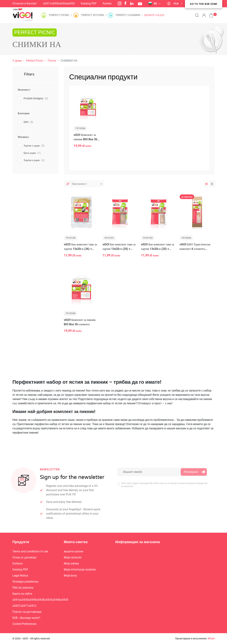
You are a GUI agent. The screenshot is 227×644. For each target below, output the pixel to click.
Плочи (52, 61)
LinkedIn (132, 3)
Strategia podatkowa (25, 582)
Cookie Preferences (24, 624)
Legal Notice (20, 576)
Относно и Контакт (25, 3)
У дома (17, 61)
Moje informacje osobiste (80, 570)
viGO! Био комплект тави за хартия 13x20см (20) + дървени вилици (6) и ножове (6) (119, 251)
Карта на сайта (22, 594)
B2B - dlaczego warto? (26, 618)
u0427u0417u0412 (24, 606)
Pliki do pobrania (23, 588)
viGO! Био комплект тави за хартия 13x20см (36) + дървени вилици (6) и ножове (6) (80, 251)
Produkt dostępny (36, 98)
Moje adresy (71, 563)
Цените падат (154, 15)
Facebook (125, 3)
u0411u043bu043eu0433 (59, 3)
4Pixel (211, 638)
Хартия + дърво (34, 146)
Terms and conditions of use (30, 551)
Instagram (120, 3)
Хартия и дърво (34, 160)
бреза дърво (32, 153)
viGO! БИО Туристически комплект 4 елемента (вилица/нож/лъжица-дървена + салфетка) (195, 251)
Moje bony (70, 576)
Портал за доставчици (27, 612)
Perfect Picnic (35, 61)
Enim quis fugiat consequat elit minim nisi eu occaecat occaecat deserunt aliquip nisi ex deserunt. (164, 485)
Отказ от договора (24, 557)
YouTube (140, 4)
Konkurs (18, 563)
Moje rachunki (73, 557)
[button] (209, 13)
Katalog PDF (89, 3)
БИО (28, 122)
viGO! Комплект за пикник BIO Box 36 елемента (85, 142)
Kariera (107, 3)
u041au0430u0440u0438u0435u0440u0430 (40, 600)
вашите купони (74, 551)
